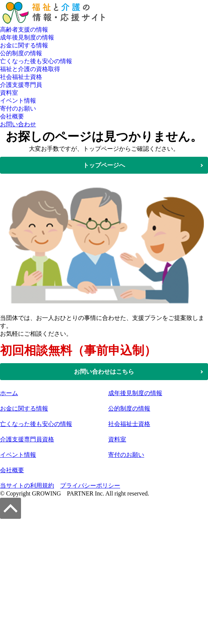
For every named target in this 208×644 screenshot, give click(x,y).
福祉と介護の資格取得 (30, 69)
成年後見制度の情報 (27, 37)
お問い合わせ (18, 124)
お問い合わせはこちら (104, 372)
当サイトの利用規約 (27, 486)
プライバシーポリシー (90, 486)
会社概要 (12, 116)
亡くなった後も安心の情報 (36, 61)
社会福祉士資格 (21, 77)
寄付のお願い (18, 108)
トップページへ (104, 165)
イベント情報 (18, 101)
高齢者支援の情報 (24, 30)
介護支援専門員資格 (27, 439)
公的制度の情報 (21, 53)
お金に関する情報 (24, 45)
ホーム (9, 393)
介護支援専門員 (21, 85)
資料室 (9, 93)
